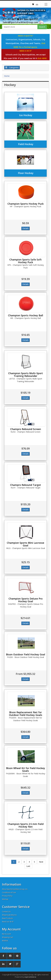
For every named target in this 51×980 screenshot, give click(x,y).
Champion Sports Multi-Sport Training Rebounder (26, 375)
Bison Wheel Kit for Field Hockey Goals (26, 769)
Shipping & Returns (9, 915)
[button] (36, 4)
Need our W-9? (8, 922)
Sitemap (5, 899)
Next (41, 862)
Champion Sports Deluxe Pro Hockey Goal (26, 600)
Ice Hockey (26, 115)
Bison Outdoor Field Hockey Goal (26, 654)
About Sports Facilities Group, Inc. (15, 889)
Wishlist (5, 941)
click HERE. (42, 58)
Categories (12, 67)
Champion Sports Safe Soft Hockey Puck (26, 261)
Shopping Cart (8, 937)
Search (42, 27)
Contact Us (6, 912)
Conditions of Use (9, 892)
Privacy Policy (7, 896)
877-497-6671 (11, 19)
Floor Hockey (26, 173)
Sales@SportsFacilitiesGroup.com (20, 22)
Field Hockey (26, 144)
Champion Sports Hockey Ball (26, 315)
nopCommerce (30, 977)
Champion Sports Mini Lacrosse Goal (26, 544)
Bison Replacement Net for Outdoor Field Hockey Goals (26, 714)
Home (7, 76)
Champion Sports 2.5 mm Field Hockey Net (26, 825)
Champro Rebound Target (26, 485)
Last (28, 866)
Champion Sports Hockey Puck (26, 204)
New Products (7, 918)
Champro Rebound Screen (26, 429)
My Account (6, 934)
